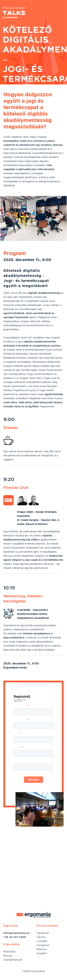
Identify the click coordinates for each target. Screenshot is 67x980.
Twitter (41, 937)
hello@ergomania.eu (17, 933)
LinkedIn (42, 941)
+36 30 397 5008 (15, 937)
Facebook (43, 933)
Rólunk (8, 956)
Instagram (43, 945)
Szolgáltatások (13, 960)
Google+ (42, 953)
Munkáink (10, 952)
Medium (42, 949)
